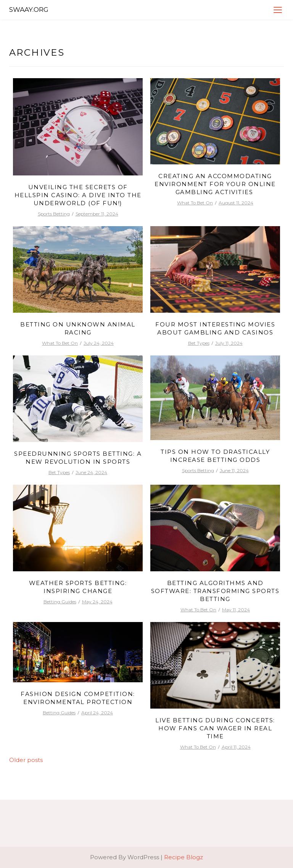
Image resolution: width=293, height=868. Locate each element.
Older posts (26, 760)
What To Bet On (195, 203)
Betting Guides (60, 602)
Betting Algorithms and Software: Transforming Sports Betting (215, 591)
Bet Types (199, 343)
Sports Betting (54, 214)
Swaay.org (29, 10)
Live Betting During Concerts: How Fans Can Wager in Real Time (215, 728)
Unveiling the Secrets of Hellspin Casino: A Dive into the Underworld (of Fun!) (78, 195)
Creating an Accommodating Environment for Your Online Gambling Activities (215, 184)
